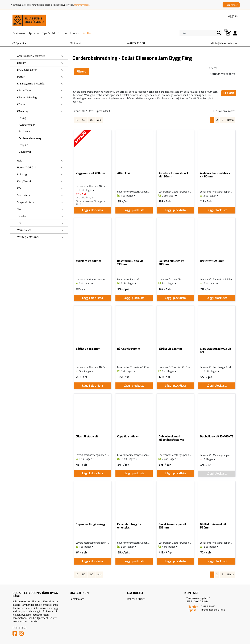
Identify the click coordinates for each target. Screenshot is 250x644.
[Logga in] (235, 33)
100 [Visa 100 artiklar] (91, 120)
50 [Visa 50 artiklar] (84, 120)
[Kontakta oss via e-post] (224, 43)
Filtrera (82, 72)
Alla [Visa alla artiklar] (99, 120)
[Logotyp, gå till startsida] (29, 20)
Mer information (82, 5)
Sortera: (212, 68)
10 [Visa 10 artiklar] (77, 120)
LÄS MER (229, 93)
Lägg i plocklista (93, 210)
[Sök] (201, 33)
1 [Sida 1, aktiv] (212, 120)
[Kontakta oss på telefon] (136, 43)
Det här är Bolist (136, 599)
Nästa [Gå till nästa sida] (230, 120)
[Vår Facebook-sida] (15, 635)
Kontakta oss (77, 599)
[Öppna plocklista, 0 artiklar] (228, 33)
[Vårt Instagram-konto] (22, 635)
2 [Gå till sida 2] (217, 120)
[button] (20, 43)
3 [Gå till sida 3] (222, 120)
